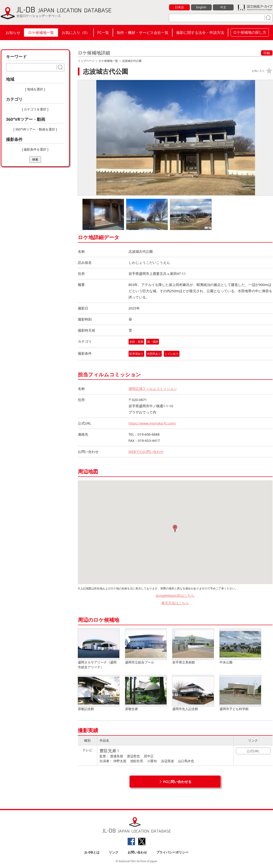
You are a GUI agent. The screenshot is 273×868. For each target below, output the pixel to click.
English (201, 7)
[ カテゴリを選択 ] (35, 109)
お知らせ (13, 33)
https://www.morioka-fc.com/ (152, 423)
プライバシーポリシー (172, 852)
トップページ (86, 61)
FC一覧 (103, 33)
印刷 (267, 53)
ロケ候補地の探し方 (250, 32)
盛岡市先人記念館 (193, 693)
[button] (175, 529)
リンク (114, 852)
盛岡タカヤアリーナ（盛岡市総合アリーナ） (99, 649)
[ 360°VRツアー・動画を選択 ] (35, 129)
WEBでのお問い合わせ (146, 452)
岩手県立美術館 (193, 647)
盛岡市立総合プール (146, 647)
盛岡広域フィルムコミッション (153, 389)
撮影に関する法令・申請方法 (200, 33)
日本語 (179, 7)
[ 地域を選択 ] (35, 89)
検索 (35, 159)
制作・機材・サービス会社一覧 (143, 33)
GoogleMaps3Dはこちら (175, 595)
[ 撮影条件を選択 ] (35, 149)
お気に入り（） (76, 33)
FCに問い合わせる (178, 782)
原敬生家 (146, 693)
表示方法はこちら (175, 603)
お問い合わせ (137, 852)
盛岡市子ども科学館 (240, 693)
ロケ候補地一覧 (41, 33)
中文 (223, 7)
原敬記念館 (99, 693)
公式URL (253, 751)
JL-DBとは (92, 852)
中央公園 (240, 647)
